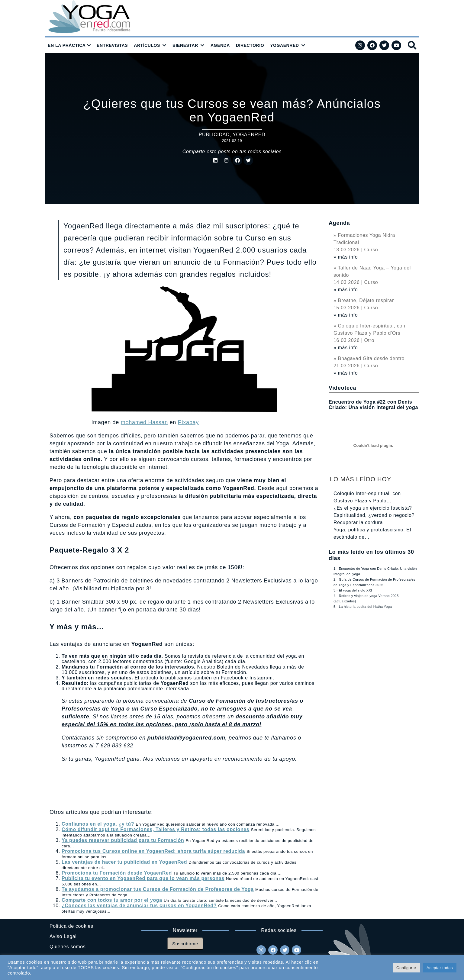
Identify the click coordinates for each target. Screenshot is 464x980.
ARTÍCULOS (147, 45)
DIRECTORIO (250, 45)
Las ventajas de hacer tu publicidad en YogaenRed (124, 862)
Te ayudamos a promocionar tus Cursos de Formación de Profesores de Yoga (158, 889)
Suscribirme (185, 944)
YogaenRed (249, 135)
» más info (346, 257)
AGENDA (220, 45)
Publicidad (214, 135)
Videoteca (342, 388)
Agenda (339, 223)
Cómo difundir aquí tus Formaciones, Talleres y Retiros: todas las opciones (155, 829)
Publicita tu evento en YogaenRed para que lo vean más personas (143, 878)
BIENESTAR (185, 45)
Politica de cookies (71, 926)
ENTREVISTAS (112, 45)
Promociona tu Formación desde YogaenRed (117, 873)
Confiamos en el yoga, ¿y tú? (98, 824)
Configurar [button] (406, 968)
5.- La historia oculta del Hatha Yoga (363, 607)
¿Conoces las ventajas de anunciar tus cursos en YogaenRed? (139, 906)
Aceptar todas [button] (440, 968)
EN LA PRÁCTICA (67, 45)
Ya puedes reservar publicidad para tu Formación (123, 840)
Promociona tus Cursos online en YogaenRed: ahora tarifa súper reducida (153, 851)
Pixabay (188, 422)
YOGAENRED (284, 45)
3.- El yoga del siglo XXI (353, 590)
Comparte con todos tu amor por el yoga (112, 900)
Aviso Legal (63, 936)
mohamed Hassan (144, 422)
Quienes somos (68, 947)
